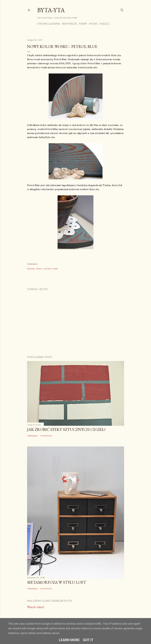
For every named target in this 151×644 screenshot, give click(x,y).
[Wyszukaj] (122, 9)
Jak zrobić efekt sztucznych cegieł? (66, 429)
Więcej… (105, 24)
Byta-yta (51, 10)
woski (55, 269)
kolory (39, 269)
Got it (88, 640)
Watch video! (36, 607)
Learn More (69, 640)
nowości (47, 269)
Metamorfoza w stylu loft (57, 582)
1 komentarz (46, 436)
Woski (93, 24)
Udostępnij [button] (32, 264)
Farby (83, 24)
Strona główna (49, 24)
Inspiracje (69, 24)
